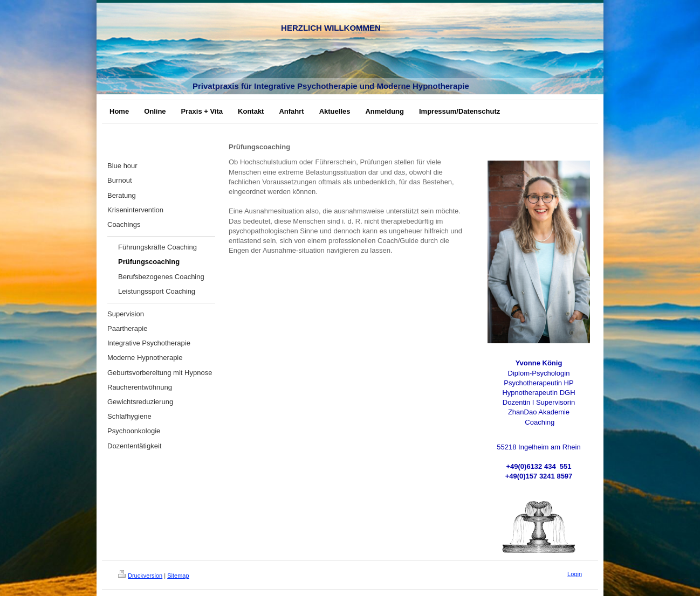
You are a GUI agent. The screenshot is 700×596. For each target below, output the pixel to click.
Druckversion (140, 576)
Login (575, 574)
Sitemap (178, 576)
